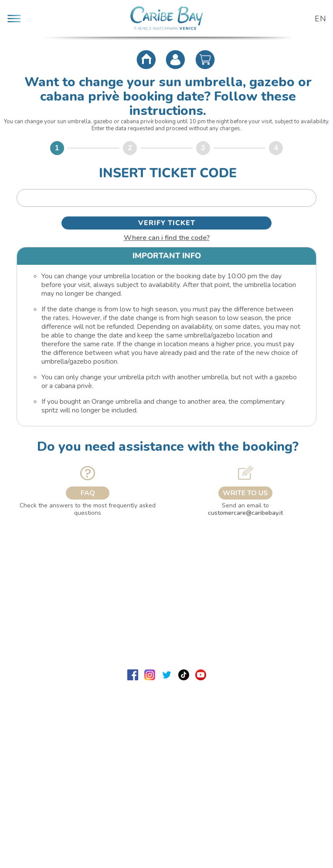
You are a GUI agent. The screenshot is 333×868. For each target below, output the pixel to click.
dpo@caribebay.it (200, 781)
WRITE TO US (245, 493)
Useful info (166, 602)
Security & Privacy (166, 629)
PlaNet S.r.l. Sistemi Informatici (186, 816)
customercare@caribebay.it (245, 513)
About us (166, 548)
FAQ (88, 493)
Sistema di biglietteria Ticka (167, 807)
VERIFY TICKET (167, 223)
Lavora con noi (33, 575)
